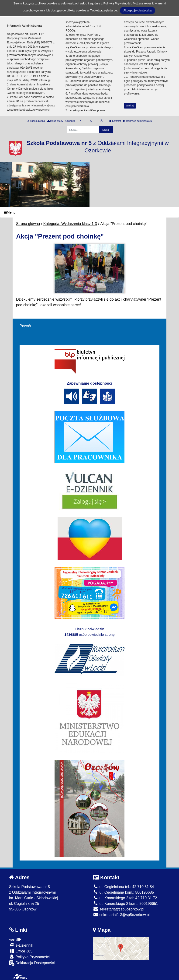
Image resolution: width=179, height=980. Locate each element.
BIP (15, 940)
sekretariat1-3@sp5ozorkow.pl (121, 915)
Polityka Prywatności (29, 957)
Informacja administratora (137, 121)
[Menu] (89, 212)
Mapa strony (55, 121)
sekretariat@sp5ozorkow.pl (119, 909)
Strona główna (36, 121)
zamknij (130, 106)
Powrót (25, 326)
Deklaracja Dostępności (32, 963)
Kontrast (115, 121)
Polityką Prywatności (117, 3)
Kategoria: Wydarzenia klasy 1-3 (70, 224)
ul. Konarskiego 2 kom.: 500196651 (126, 904)
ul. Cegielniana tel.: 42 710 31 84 (123, 887)
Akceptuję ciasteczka (137, 10)
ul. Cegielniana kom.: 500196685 (123, 892)
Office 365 (21, 951)
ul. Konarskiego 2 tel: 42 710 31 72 (125, 898)
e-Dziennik (21, 945)
